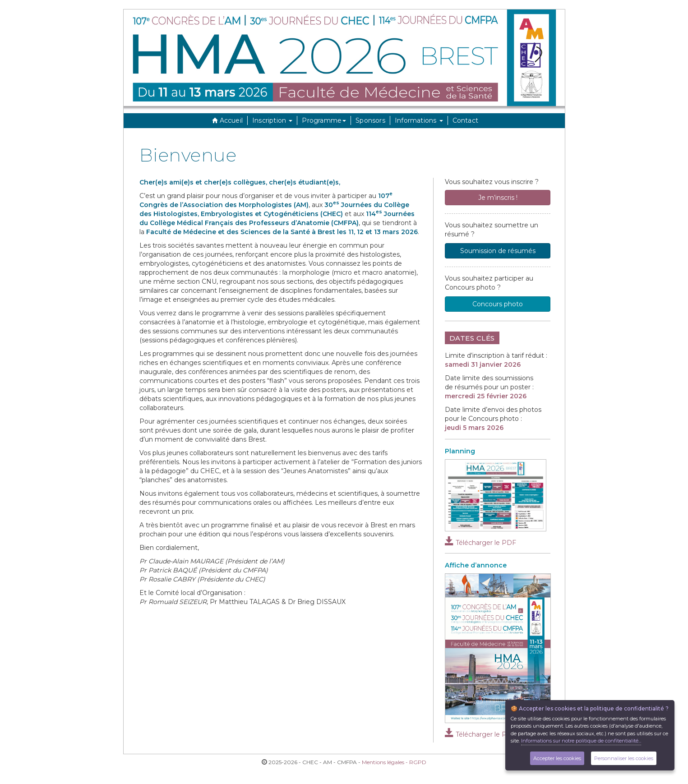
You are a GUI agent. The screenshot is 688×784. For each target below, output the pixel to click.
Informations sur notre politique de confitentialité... (581, 741)
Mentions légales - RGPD (394, 762)
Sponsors (370, 120)
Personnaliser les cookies (624, 758)
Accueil (226, 120)
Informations (419, 120)
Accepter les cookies (557, 758)
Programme (324, 120)
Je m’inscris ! (498, 198)
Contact (465, 120)
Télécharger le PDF (480, 543)
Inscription (272, 120)
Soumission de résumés (498, 251)
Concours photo (498, 304)
